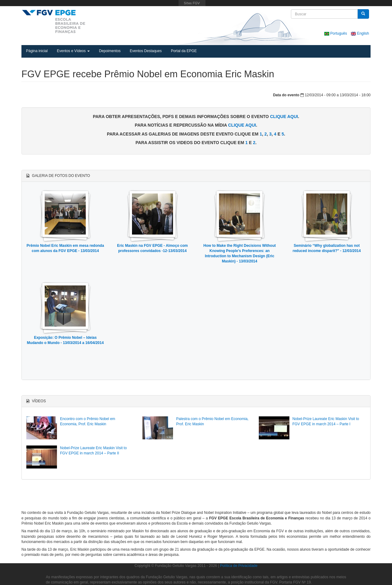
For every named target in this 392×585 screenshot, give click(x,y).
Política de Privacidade (239, 566)
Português (336, 33)
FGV (192, 3)
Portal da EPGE (184, 51)
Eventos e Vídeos (73, 51)
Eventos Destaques (146, 51)
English (360, 33)
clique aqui (284, 117)
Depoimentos (110, 51)
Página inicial (37, 51)
